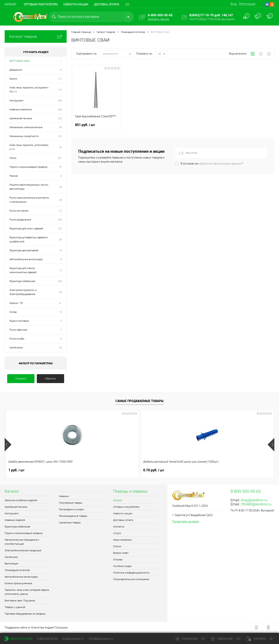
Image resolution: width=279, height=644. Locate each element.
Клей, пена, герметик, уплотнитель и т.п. (29, 147)
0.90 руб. (154, 470)
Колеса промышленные (18, 583)
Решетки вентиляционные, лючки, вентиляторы (29, 187)
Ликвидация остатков (17, 570)
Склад (13, 312)
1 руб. (16, 470)
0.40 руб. (221, 470)
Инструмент (16, 101)
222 (60, 118)
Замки (13, 79)
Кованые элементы (21, 109)
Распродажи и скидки (71, 509)
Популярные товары (71, 503)
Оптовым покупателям (41, 4)
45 (60, 348)
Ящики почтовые (19, 321)
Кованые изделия (15, 520)
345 (60, 109)
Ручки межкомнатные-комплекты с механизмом (29, 200)
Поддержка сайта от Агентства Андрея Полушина (36, 628)
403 (60, 101)
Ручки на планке (19, 211)
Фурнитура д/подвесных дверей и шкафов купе (29, 239)
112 (60, 79)
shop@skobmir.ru (254, 500)
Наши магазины (122, 540)
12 (60, 270)
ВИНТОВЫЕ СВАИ (20, 61)
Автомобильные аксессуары (26, 259)
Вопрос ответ (121, 553)
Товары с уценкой (15, 607)
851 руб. (97, 127)
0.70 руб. (86, 470)
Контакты (119, 527)
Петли (13, 158)
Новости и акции (76, 4)
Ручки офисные (18, 330)
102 (60, 229)
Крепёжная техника (21, 118)
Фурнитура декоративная (24, 250)
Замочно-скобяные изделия (21, 500)
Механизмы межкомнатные (26, 127)
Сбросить (50, 379)
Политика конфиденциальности (131, 573)
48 (60, 127)
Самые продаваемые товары (139, 401)
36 (60, 240)
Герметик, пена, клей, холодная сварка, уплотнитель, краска (27, 592)
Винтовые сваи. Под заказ (20, 601)
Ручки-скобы (17, 339)
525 (60, 281)
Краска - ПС (16, 303)
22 (60, 211)
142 (60, 136)
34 (60, 292)
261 (60, 158)
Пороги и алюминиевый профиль (28, 167)
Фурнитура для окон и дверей (26, 229)
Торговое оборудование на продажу (25, 614)
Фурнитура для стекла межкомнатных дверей (23, 270)
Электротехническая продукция (23, 550)
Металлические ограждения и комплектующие (22, 542)
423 (60, 220)
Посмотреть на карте (186, 521)
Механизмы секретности (24, 136)
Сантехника (16, 348)
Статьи (117, 546)
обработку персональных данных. (220, 164)
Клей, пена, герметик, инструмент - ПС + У (29, 90)
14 (60, 70)
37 (60, 167)
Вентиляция (11, 564)
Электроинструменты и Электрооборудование (23, 292)
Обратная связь (19, 639)
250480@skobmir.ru (256, 504)
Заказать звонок (158, 19)
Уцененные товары (70, 523)
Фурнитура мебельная (22, 281)
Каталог (10, 4)
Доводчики (16, 70)
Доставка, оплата (123, 520)
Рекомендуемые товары (73, 516)
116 (60, 90)
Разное (14, 176)
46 (60, 200)
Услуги (117, 533)
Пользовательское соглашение (131, 579)
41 (60, 303)
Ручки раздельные (20, 220)
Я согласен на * (212, 164)
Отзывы (118, 560)
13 (60, 312)
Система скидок (122, 566)
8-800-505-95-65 (47, 639)
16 (60, 250)
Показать (21, 379)
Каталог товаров (36, 36)
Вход (234, 4)
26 (60, 147)
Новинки (64, 496)
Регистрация (247, 4)
